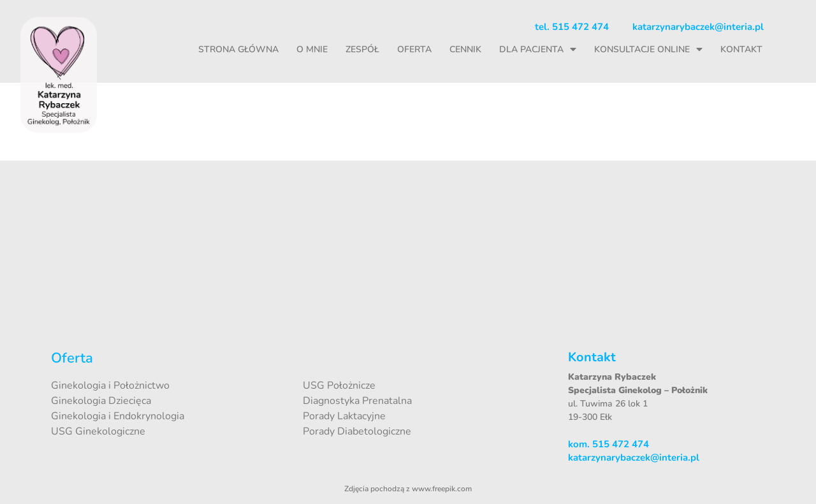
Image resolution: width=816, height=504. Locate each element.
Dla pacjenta (538, 49)
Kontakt (741, 49)
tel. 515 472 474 (572, 27)
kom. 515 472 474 (608, 444)
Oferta (414, 49)
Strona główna (238, 49)
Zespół (362, 49)
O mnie (312, 49)
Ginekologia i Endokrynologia (118, 416)
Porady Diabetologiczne (357, 431)
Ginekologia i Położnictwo (110, 385)
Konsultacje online (648, 49)
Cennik (465, 49)
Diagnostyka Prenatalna (357, 401)
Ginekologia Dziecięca (101, 401)
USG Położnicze (339, 385)
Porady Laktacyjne (344, 416)
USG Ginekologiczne (98, 431)
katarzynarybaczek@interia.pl (698, 27)
